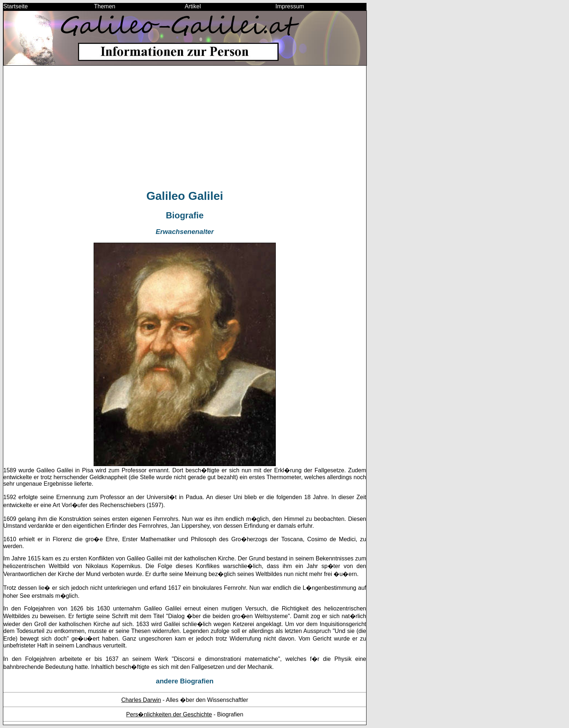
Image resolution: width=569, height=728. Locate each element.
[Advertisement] (185, 131)
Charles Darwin (141, 700)
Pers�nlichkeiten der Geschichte (169, 714)
